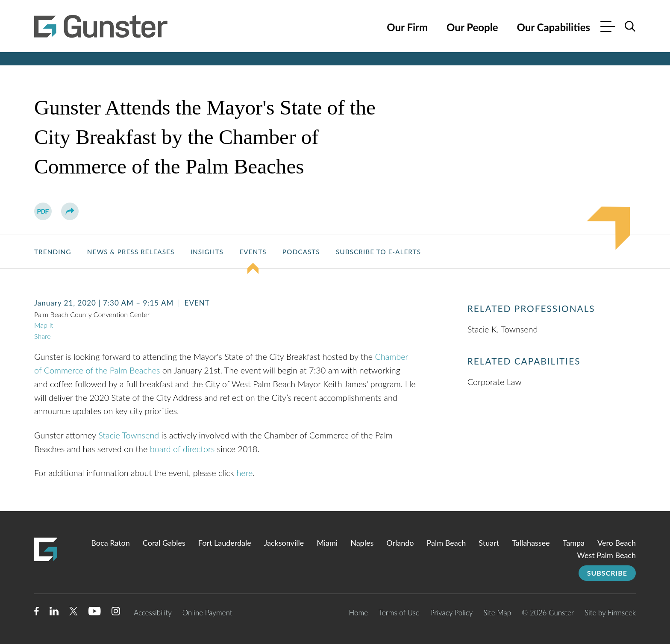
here (244, 473)
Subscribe (607, 573)
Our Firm (407, 27)
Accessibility (153, 613)
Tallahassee (531, 543)
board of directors (182, 449)
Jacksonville (284, 543)
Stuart (489, 543)
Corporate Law (495, 382)
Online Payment (207, 613)
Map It (44, 325)
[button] (70, 211)
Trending (53, 252)
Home (358, 613)
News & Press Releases (131, 252)
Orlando (400, 543)
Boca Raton (110, 543)
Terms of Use (399, 613)
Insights (207, 252)
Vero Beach (617, 543)
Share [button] (42, 336)
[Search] (630, 26)
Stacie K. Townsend (503, 329)
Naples (362, 543)
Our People (472, 27)
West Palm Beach (606, 555)
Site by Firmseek (610, 613)
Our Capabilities (553, 27)
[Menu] (608, 28)
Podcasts (301, 252)
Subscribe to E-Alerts (378, 252)
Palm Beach (447, 543)
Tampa (574, 543)
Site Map (497, 613)
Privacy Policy (452, 613)
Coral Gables (164, 543)
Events (253, 252)
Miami (327, 543)
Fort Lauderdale (225, 543)
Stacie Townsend (129, 435)
